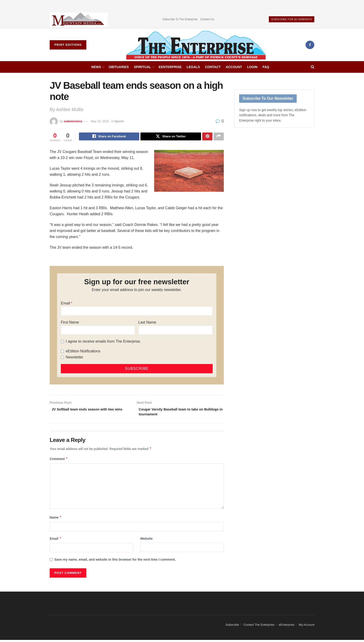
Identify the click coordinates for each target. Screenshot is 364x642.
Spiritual (143, 67)
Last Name (147, 323)
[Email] (137, 312)
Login (252, 67)
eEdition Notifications (83, 352)
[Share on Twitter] (171, 137)
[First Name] (98, 331)
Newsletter (75, 358)
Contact (213, 67)
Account (234, 67)
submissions (73, 121)
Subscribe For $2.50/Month (292, 19)
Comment (59, 461)
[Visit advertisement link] (79, 19)
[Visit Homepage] (196, 45)
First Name (70, 323)
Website (146, 541)
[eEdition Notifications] (62, 352)
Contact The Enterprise (259, 627)
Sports (119, 121)
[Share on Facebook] (109, 137)
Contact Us (207, 19)
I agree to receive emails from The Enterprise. (103, 342)
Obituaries (119, 67)
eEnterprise (170, 67)
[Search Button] (313, 67)
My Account (307, 627)
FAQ (266, 67)
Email (65, 304)
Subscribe (232, 627)
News (96, 67)
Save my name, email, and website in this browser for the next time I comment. (115, 562)
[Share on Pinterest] (207, 137)
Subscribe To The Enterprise (180, 19)
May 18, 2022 (100, 121)
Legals (193, 67)
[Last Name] (175, 331)
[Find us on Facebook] (310, 45)
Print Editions (68, 45)
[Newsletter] (62, 358)
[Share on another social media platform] (219, 137)
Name (56, 520)
